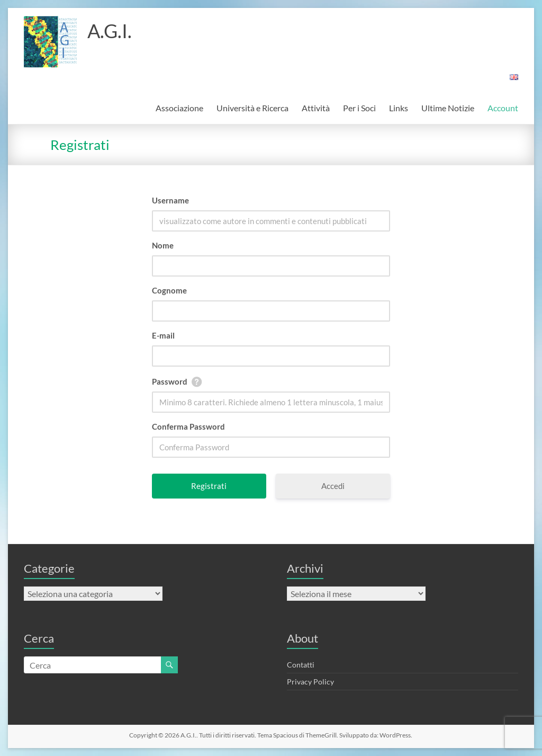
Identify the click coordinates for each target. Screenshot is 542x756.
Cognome (169, 290)
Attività (316, 108)
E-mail (163, 335)
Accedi (333, 486)
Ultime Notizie (448, 108)
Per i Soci (359, 108)
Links (399, 108)
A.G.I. (110, 31)
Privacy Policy (310, 682)
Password (170, 381)
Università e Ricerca (252, 108)
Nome (163, 245)
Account (503, 108)
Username (170, 200)
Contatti (301, 665)
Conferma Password (188, 426)
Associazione (179, 108)
